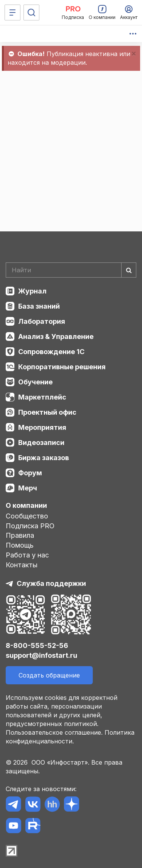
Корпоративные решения (62, 367)
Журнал (32, 291)
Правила (20, 535)
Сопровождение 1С (51, 352)
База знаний (39, 306)
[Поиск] (31, 12)
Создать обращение (49, 675)
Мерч (28, 488)
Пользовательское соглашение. (54, 732)
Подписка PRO (30, 526)
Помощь (20, 545)
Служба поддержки (51, 583)
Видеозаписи (41, 443)
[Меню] (12, 12)
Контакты (22, 565)
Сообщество (27, 516)
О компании (26, 505)
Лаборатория (42, 321)
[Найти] (129, 270)
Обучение (35, 382)
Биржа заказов (44, 458)
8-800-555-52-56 (37, 646)
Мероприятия (42, 427)
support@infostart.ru (41, 655)
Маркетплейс (42, 397)
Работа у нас (27, 555)
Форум (30, 473)
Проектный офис (47, 412)
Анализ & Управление (56, 336)
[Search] (71, 270)
